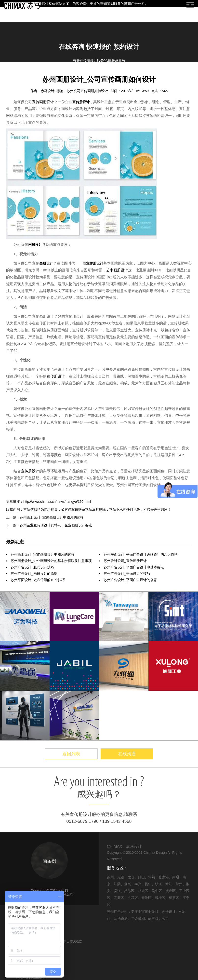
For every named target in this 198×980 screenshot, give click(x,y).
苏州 (110, 877)
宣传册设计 (81, 102)
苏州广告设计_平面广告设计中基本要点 (134, 567)
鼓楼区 (160, 898)
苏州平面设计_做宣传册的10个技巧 (38, 580)
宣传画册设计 (43, 102)
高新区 (119, 898)
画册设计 (37, 73)
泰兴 (138, 884)
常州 (179, 884)
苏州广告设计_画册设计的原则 (34, 574)
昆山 (141, 877)
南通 (176, 877)
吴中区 (157, 891)
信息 (22, 73)
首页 (10, 73)
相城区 (143, 891)
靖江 (169, 884)
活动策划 (121, 918)
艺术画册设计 (117, 270)
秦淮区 (146, 898)
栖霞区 (174, 898)
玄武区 (133, 898)
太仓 (131, 877)
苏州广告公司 (134, 4)
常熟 (152, 877)
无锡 (121, 877)
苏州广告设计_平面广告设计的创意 (131, 580)
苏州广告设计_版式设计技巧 (32, 567)
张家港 (164, 877)
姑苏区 (129, 891)
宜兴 (128, 884)
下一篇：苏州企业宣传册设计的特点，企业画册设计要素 (49, 525)
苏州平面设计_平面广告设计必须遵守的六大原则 (141, 554)
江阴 (117, 884)
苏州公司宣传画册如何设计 (88, 91)
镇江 (158, 884)
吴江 (117, 891)
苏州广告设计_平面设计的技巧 (127, 574)
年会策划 (138, 918)
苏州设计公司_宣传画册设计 (125, 561)
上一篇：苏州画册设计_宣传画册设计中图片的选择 (45, 517)
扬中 (148, 884)
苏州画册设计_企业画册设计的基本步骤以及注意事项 (51, 561)
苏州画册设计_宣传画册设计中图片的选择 (43, 554)
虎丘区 (171, 891)
